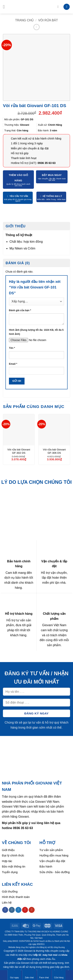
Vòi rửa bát (48, 20)
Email (13, 364)
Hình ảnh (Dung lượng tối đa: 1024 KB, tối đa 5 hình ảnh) (36, 332)
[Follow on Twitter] (18, 910)
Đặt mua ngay (52, 175)
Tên (12, 348)
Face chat (44, 975)
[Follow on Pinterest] (25, 910)
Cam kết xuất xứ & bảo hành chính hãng (36, 139)
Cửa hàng (59, 975)
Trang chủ (25, 20)
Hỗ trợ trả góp (20, 153)
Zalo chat (29, 975)
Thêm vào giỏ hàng (18, 178)
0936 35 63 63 (47, 163)
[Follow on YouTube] (32, 910)
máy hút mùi (50, 955)
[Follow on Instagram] (12, 910)
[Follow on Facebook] (5, 910)
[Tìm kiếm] (59, 7)
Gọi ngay (15, 975)
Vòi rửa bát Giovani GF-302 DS (19, 451)
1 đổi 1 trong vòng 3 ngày (27, 143)
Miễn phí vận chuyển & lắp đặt (30, 148)
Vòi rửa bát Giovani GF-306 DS (54, 451)
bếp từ (37, 955)
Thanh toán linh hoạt (24, 158)
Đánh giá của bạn (20, 310)
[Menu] (5, 7)
